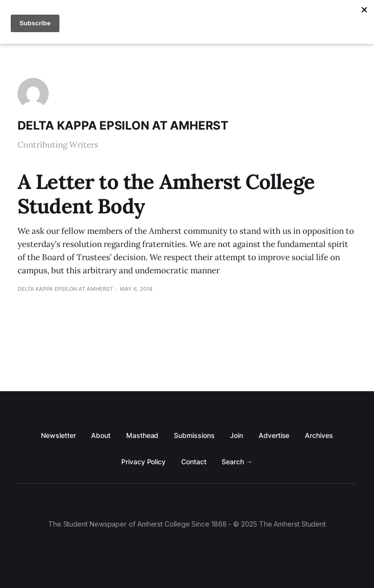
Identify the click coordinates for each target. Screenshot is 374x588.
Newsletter (58, 435)
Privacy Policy (143, 462)
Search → (237, 462)
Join (236, 435)
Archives (319, 435)
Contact (194, 462)
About (101, 435)
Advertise (274, 435)
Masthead (142, 435)
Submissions (194, 435)
